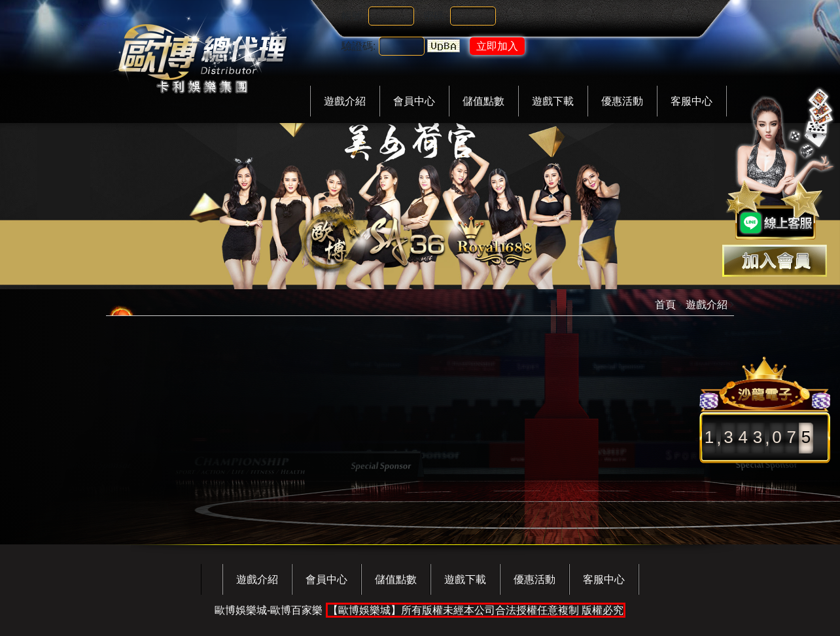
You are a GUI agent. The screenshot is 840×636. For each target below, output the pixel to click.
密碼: (435, 16)
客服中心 (691, 101)
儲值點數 (483, 101)
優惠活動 (622, 101)
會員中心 (414, 101)
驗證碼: (359, 46)
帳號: (353, 16)
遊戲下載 (553, 101)
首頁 (665, 305)
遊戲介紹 (345, 101)
